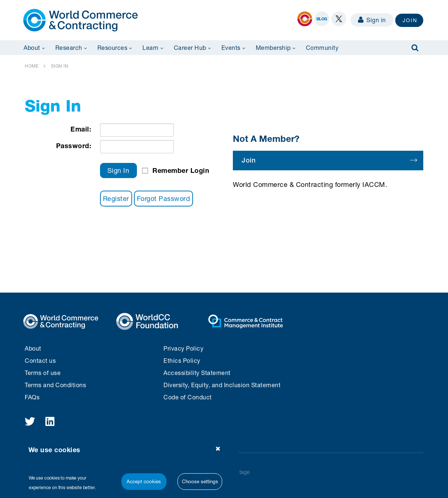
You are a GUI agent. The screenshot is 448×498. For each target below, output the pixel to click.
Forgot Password (164, 198)
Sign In (118, 170)
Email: (81, 129)
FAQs (32, 397)
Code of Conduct (188, 397)
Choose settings (200, 481)
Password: (74, 146)
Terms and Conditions (55, 385)
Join (329, 160)
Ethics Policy (182, 360)
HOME (32, 66)
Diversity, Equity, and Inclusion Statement (222, 385)
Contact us (40, 360)
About (33, 348)
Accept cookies (144, 481)
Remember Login (181, 170)
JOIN (410, 20)
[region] (127, 466)
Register (116, 198)
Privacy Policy (183, 348)
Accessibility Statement (197, 373)
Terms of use (43, 373)
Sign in (372, 20)
